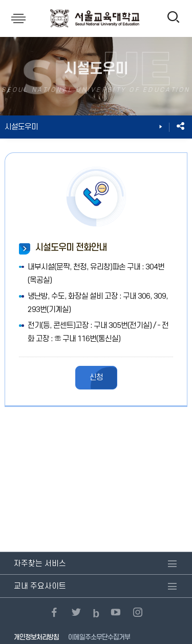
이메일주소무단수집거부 (99, 637)
